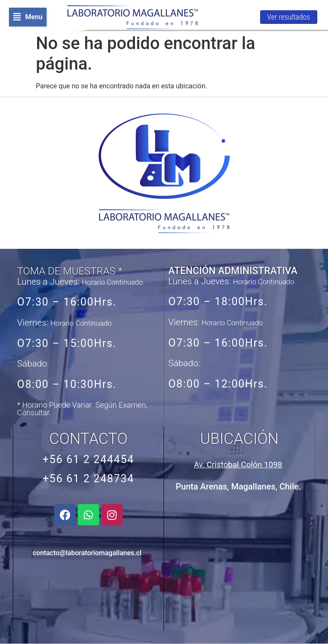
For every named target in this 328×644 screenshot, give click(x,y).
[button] (28, 17)
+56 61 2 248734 (88, 479)
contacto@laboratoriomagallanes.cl (87, 553)
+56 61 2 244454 (88, 459)
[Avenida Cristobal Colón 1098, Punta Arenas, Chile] (239, 562)
